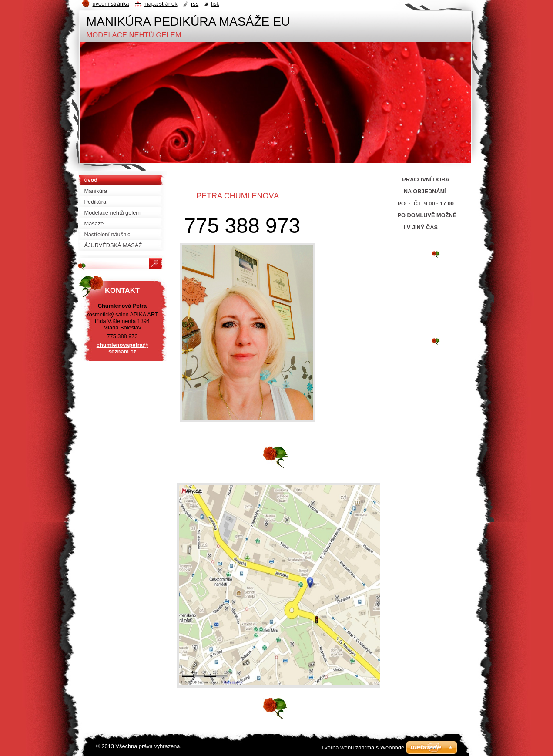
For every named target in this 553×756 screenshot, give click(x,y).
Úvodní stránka (111, 4)
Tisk (215, 4)
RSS (195, 4)
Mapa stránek (161, 4)
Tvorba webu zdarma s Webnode (363, 748)
